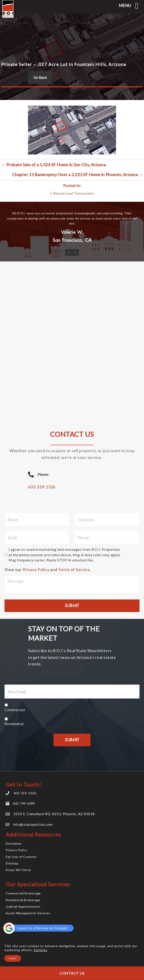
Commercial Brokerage (23, 893)
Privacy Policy (36, 569)
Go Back (40, 77)
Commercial (15, 710)
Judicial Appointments (23, 906)
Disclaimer (14, 843)
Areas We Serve (18, 870)
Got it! (13, 958)
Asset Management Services (28, 913)
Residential (14, 724)
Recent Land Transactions (74, 193)
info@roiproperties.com (33, 824)
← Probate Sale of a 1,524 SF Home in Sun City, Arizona (53, 165)
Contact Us (72, 973)
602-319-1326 (42, 487)
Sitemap (12, 863)
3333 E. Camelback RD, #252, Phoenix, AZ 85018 (54, 814)
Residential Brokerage (23, 900)
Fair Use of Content (21, 857)
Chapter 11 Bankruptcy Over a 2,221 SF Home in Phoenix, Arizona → (78, 175)
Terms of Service (74, 569)
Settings (40, 950)
